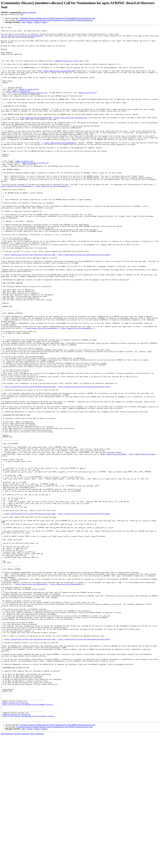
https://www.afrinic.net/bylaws (113, 539)
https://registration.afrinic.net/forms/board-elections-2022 (30, 300)
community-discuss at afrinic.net (69, 68)
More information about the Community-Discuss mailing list (22, 866)
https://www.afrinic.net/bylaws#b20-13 (60, 166)
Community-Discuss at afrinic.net (17, 846)
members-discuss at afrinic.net (34, 106)
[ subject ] (37, 22)
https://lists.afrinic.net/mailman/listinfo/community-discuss (29, 848)
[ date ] (23, 22)
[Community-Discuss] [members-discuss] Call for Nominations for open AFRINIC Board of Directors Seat (57, 18)
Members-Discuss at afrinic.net (16, 832)
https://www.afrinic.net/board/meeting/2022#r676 (22, 38)
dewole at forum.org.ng (29, 102)
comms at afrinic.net (29, 12)
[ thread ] (30, 22)
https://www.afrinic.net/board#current (59, 80)
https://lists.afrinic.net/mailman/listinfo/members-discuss (28, 834)
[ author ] (44, 22)
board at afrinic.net (88, 106)
